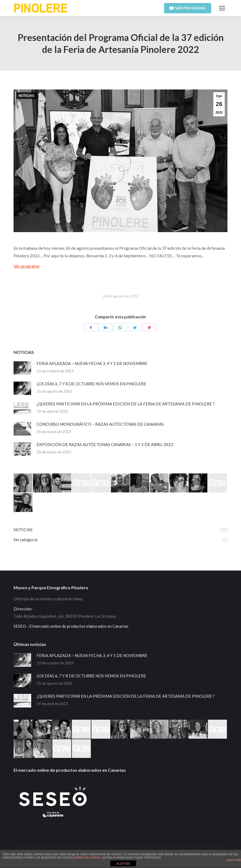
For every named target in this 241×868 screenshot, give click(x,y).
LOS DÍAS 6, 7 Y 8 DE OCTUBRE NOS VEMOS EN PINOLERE (91, 384)
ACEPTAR (123, 864)
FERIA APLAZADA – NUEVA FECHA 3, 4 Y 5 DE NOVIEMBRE (92, 363)
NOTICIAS (26, 96)
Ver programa (26, 266)
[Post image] (22, 368)
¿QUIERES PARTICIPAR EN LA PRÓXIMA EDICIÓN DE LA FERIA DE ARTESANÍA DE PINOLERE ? (126, 404)
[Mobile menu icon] (222, 8)
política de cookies (87, 857)
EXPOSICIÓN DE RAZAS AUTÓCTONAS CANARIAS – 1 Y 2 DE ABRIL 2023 (105, 444)
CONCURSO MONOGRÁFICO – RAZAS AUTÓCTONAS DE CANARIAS (100, 424)
